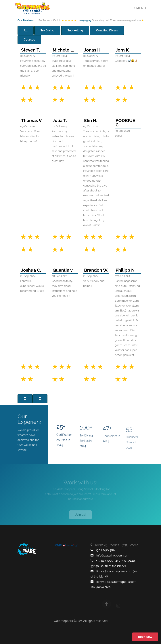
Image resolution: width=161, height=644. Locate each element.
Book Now (145, 637)
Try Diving (47, 30)
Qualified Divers (107, 30)
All (26, 30)
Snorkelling (75, 30)
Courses (29, 40)
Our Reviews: (26, 20)
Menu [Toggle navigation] (140, 8)
